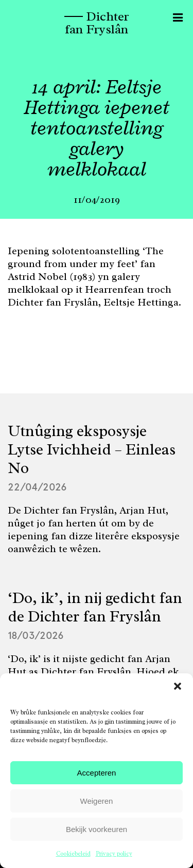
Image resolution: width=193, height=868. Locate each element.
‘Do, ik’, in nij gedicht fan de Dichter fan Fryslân (95, 607)
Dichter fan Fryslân (97, 23)
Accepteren (97, 773)
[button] (178, 686)
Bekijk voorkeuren (97, 829)
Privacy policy (114, 854)
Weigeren (97, 801)
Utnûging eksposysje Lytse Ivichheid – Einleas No (92, 449)
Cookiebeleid (73, 854)
